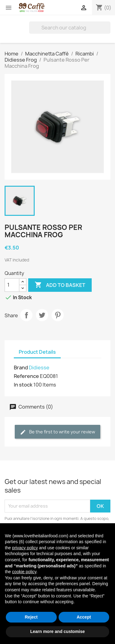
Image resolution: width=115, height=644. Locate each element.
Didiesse (39, 368)
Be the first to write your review (57, 432)
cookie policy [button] (24, 572)
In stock (23, 385)
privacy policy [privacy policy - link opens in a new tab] (25, 548)
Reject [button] (31, 617)
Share (26, 315)
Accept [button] (84, 617)
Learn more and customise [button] (57, 631)
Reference (26, 376)
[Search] (70, 28)
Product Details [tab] (37, 352)
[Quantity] (12, 285)
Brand (21, 368)
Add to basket (60, 285)
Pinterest (58, 315)
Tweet (42, 315)
